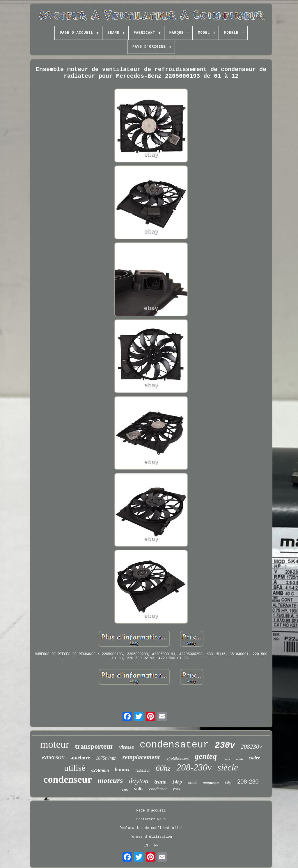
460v (125, 790)
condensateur (174, 745)
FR (156, 846)
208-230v (194, 767)
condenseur (68, 779)
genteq (206, 756)
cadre (254, 758)
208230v (251, 747)
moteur (55, 744)
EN (146, 846)
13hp (228, 783)
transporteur (94, 746)
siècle (228, 767)
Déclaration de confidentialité (151, 828)
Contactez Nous (151, 819)
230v (225, 746)
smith (239, 759)
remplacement (141, 757)
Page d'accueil (151, 811)
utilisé (75, 768)
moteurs (110, 781)
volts (139, 789)
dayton (139, 781)
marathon (211, 783)
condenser (158, 789)
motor (193, 783)
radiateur (143, 770)
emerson (53, 757)
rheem (226, 759)
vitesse (126, 747)
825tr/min (100, 770)
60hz (163, 768)
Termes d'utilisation (151, 837)
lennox (122, 770)
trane (160, 782)
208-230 (248, 782)
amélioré (80, 758)
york (177, 789)
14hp (177, 782)
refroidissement (177, 758)
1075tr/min (106, 758)
